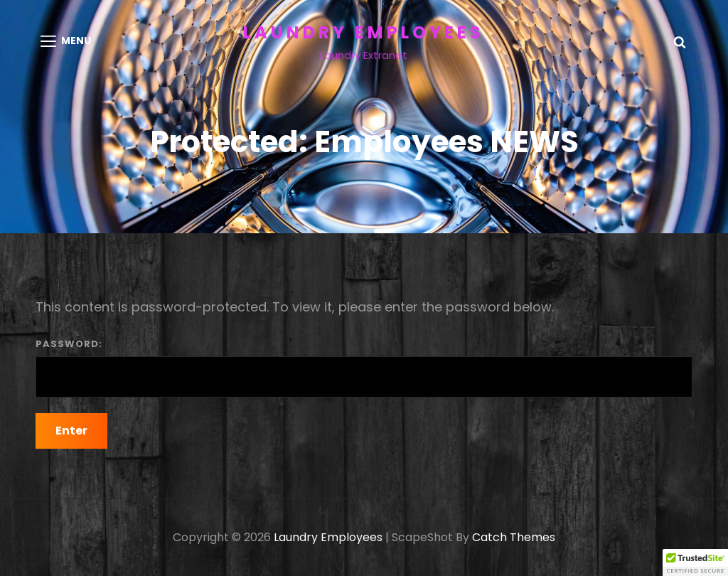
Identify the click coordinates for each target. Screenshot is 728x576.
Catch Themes (514, 537)
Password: (364, 367)
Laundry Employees (364, 32)
